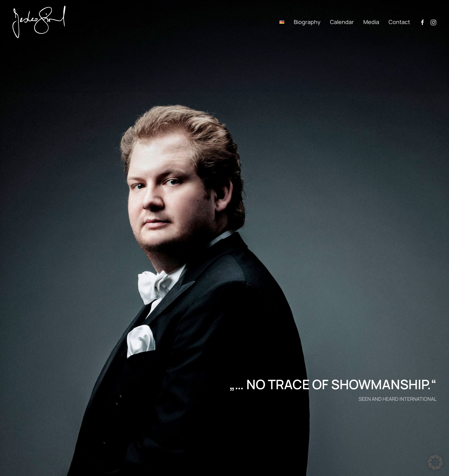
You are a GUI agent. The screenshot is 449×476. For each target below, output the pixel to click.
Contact (399, 22)
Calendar (342, 22)
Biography (307, 22)
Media (371, 22)
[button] (435, 462)
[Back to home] (39, 22)
